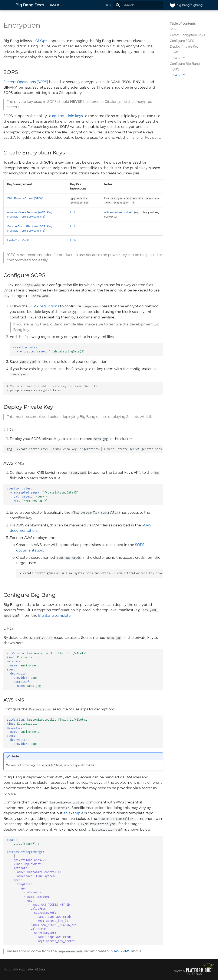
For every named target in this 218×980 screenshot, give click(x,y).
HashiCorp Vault (18, 240)
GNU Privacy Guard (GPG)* (25, 198)
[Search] (138, 5)
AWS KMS (122, 951)
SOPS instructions (44, 306)
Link (73, 212)
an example (73, 813)
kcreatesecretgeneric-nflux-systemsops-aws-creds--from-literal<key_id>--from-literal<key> (91, 573)
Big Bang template (54, 616)
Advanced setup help (119, 212)
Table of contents (183, 24)
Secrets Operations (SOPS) (26, 82)
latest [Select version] (55, 5)
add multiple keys (67, 116)
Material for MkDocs (32, 969)
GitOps (41, 41)
